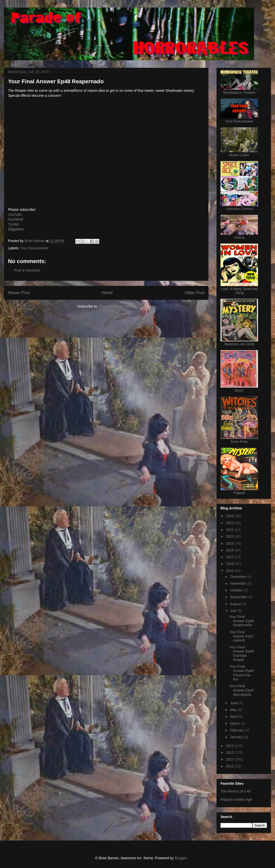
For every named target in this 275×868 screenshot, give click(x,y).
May (234, 710)
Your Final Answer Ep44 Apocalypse (241, 690)
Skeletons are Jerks (239, 344)
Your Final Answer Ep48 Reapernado (241, 621)
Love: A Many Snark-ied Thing (239, 291)
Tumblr (13, 224)
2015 (230, 571)
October (237, 590)
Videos (239, 238)
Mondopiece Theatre (239, 93)
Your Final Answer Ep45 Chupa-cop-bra (241, 673)
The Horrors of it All (235, 791)
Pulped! (239, 493)
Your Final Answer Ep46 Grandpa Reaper (241, 653)
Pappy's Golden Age (236, 799)
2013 (230, 752)
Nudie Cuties (239, 155)
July (234, 611)
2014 (230, 746)
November (238, 583)
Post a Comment (27, 270)
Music (239, 390)
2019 (230, 543)
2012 (230, 759)
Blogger (180, 858)
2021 (230, 530)
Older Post (195, 293)
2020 (230, 536)
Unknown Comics (239, 209)
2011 (230, 766)
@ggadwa (16, 229)
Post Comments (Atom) (117, 306)
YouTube (15, 215)
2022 (230, 523)
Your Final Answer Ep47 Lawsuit (241, 636)
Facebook (16, 219)
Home (107, 293)
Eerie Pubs (239, 442)
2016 (230, 564)
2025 (230, 516)
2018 (230, 550)
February (237, 730)
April (234, 716)
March (235, 723)
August (236, 604)
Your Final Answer (34, 248)
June (234, 703)
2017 (230, 557)
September (239, 597)
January (237, 737)
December (238, 577)
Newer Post (19, 293)
